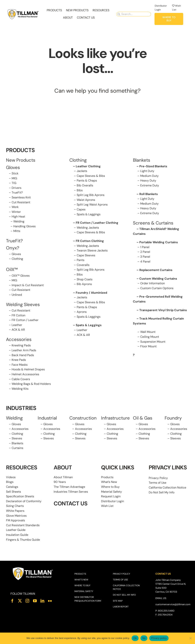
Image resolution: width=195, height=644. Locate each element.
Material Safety (111, 492)
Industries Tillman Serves (71, 492)
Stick (15, 173)
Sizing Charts (15, 506)
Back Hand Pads (23, 355)
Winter (16, 212)
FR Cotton (18, 315)
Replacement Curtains (156, 270)
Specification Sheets (20, 496)
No (144, 638)
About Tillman (63, 477)
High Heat (18, 217)
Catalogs (12, 487)
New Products (21, 160)
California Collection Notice (167, 488)
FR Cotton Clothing (90, 241)
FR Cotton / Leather (25, 320)
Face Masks (20, 365)
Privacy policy (159, 638)
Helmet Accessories (25, 374)
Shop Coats (85, 279)
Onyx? (13, 248)
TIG (14, 183)
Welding (19, 221)
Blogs (10, 482)
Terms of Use (157, 483)
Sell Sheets (13, 492)
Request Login (111, 496)
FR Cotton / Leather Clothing (97, 223)
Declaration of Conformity (24, 501)
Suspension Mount (153, 342)
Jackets (82, 171)
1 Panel (145, 247)
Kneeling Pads (21, 345)
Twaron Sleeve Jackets (92, 250)
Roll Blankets (149, 194)
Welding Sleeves (23, 304)
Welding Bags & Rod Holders (31, 384)
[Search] (119, 14)
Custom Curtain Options (157, 288)
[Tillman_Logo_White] (33, 568)
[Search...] (134, 14)
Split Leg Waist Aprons (92, 205)
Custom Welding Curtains (158, 279)
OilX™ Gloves (21, 276)
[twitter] (20, 601)
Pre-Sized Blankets (153, 166)
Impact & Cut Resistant (28, 285)
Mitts (17, 231)
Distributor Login (112, 501)
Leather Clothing (88, 166)
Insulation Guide (17, 535)
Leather (17, 325)
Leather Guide (16, 530)
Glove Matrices (16, 516)
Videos (11, 477)
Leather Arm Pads (24, 350)
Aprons (82, 312)
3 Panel (145, 257)
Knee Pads (19, 360)
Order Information (153, 283)
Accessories (19, 339)
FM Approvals (15, 520)
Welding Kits (20, 389)
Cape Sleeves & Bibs (91, 176)
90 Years (60, 482)
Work (15, 207)
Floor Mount (148, 346)
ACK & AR (18, 330)
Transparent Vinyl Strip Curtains (163, 310)
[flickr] (50, 601)
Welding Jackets (88, 228)
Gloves (16, 254)
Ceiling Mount (150, 337)
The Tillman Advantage (69, 487)
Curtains (17, 448)
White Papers (15, 511)
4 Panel (145, 262)
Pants (81, 260)
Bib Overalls (85, 185)
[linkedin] (42, 601)
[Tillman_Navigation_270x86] (23, 10)
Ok (135, 638)
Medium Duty (149, 176)
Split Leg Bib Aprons (91, 195)
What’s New (109, 482)
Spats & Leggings (89, 214)
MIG (14, 178)
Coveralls (83, 265)
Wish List (107, 506)
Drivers (16, 188)
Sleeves (17, 438)
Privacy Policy (158, 478)
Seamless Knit (21, 197)
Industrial (47, 418)
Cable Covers (21, 379)
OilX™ (12, 269)
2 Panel (145, 252)
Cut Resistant (21, 202)
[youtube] (35, 601)
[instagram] (27, 601)
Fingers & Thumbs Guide (23, 540)
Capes (81, 209)
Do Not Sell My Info (162, 492)
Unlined (17, 295)
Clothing (17, 259)
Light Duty (147, 171)
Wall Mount (148, 332)
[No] (190, 638)
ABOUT (63, 467)
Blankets (17, 443)
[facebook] (12, 601)
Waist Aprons (86, 200)
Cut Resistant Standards (23, 525)
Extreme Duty (150, 185)
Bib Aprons (84, 284)
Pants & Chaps (87, 181)
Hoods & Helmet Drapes (28, 369)
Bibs (80, 190)
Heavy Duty (148, 181)
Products (107, 477)
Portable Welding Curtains (159, 242)
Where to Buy (110, 487)
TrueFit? (17, 193)
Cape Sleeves (86, 255)
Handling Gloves (24, 226)
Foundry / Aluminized (91, 293)
